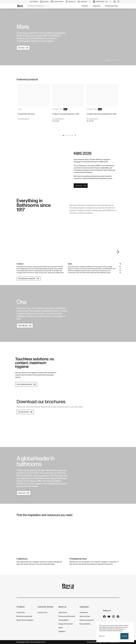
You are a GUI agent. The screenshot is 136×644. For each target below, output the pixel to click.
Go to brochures (25, 412)
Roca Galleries (85, 624)
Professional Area (111, 6)
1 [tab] (110, 60)
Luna (20, 109)
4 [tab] (117, 60)
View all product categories (29, 278)
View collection (25, 326)
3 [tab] (115, 60)
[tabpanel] (68, 37)
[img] (41, 244)
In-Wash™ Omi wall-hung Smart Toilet (66, 114)
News (61, 628)
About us (62, 607)
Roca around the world (67, 616)
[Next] (124, 61)
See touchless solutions (26, 384)
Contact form (42, 612)
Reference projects (87, 620)
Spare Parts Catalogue (25, 620)
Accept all (124, 636)
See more (23, 48)
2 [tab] (112, 60)
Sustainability (63, 620)
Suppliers (62, 631)
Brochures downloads (24, 616)
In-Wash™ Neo (92, 109)
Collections (22, 559)
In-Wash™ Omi (58, 109)
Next (118, 252)
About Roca (63, 612)
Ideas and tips (85, 616)
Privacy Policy (92, 642)
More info (102, 636)
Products (85, 6)
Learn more (81, 186)
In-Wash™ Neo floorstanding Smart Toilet (102, 114)
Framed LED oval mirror (26, 114)
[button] (29, 6)
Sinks (70, 264)
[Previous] (105, 61)
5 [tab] (119, 60)
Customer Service (45, 607)
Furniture (20, 264)
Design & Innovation (66, 624)
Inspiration (97, 6)
